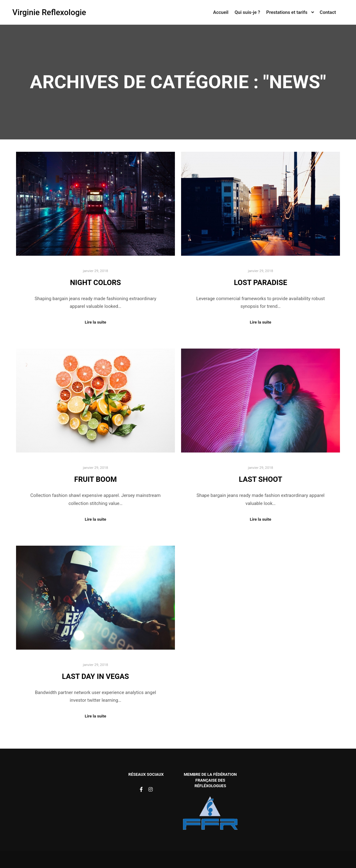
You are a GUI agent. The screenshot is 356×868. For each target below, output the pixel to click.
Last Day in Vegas (95, 676)
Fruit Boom (95, 479)
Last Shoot (261, 479)
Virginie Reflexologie (43, 12)
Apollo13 (220, 859)
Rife (131, 859)
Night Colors (95, 283)
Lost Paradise (261, 283)
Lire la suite (96, 322)
